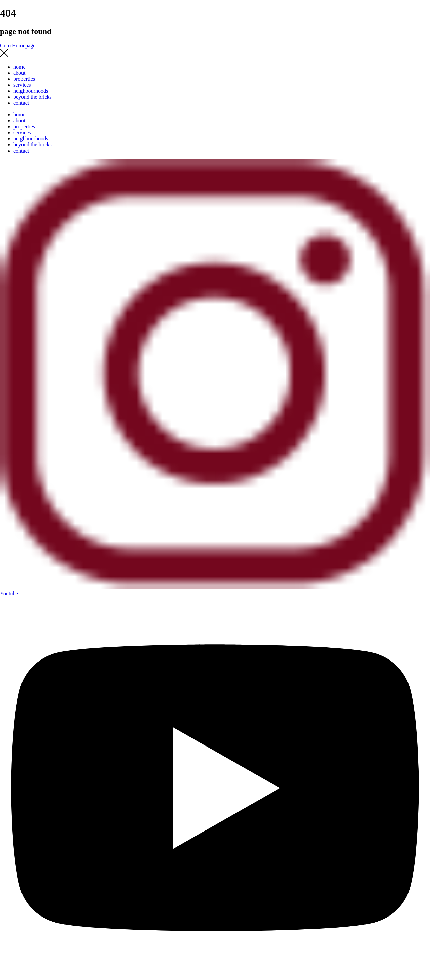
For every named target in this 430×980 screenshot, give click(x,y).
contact (21, 103)
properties (24, 79)
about (19, 73)
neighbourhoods (31, 91)
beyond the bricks (33, 97)
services (22, 85)
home (19, 67)
